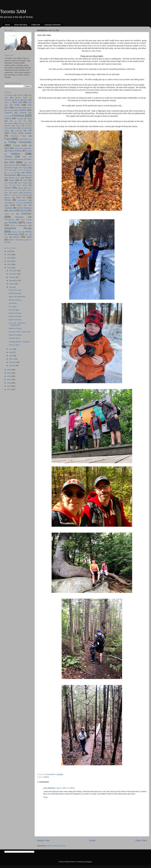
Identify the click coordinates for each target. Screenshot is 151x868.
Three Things (26, 220)
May (11, 352)
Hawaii (29, 151)
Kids (12, 162)
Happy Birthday (15, 151)
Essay (7, 131)
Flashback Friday (18, 136)
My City (23, 180)
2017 (9, 379)
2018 (9, 376)
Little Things (23, 168)
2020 (9, 370)
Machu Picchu (94, 46)
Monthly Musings (15, 293)
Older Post (141, 840)
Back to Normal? (15, 320)
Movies (28, 178)
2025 (9, 255)
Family (14, 133)
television (19, 217)
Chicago (7, 116)
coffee (29, 119)
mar (9, 173)
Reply (45, 797)
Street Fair (9, 214)
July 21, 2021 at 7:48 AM (65, 788)
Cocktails (20, 119)
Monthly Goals (14, 178)
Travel (29, 223)
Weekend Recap (18, 228)
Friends (16, 146)
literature (10, 168)
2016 (9, 383)
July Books (13, 303)
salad (6, 203)
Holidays (8, 157)
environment (25, 128)
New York (8, 185)
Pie (21, 190)
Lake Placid (96, 51)
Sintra (143, 46)
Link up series (14, 165)
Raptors (7, 198)
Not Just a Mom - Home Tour (20, 332)
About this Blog (21, 25)
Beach (17, 100)
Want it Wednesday (19, 225)
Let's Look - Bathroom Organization (17, 324)
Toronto (13, 222)
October (12, 277)
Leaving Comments (52, 25)
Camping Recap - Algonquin (19, 342)
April (11, 356)
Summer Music (14, 338)
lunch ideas (8, 170)
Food (7, 139)
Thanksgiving (9, 220)
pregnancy (27, 193)
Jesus (29, 159)
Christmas (18, 116)
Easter (14, 128)
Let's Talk (28, 163)
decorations (9, 123)
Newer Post (43, 840)
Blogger (89, 862)
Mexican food (26, 175)
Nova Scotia (22, 185)
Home (7, 25)
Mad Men (20, 170)
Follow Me (36, 25)
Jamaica (20, 159)
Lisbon (29, 165)
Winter (16, 237)
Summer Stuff (14, 345)
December (13, 271)
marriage (17, 173)
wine (6, 237)
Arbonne (20, 95)
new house (9, 183)
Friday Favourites (20, 142)
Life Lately (13, 306)
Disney (18, 126)
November (13, 274)
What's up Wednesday (17, 297)
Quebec (26, 195)
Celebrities (8, 113)
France (29, 139)
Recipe (8, 200)
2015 (9, 386)
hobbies (46, 777)
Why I (27, 235)
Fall (30, 130)
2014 (9, 389)
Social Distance (24, 208)
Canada (22, 110)
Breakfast (18, 108)
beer (26, 100)
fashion (28, 133)
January (12, 365)
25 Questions (9, 95)
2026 (9, 251)
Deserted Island (23, 123)
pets (15, 190)
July (11, 287)
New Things (23, 183)
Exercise (19, 131)
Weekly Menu (17, 232)
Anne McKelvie (49, 788)
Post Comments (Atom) (56, 846)
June (11, 349)
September (13, 281)
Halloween (27, 148)
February (13, 362)
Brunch (29, 108)
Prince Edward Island (15, 195)
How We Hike (14, 310)
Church (8, 118)
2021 (9, 268)
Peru (9, 190)
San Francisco (18, 203)
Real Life (21, 197)
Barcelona (8, 100)
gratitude (17, 148)
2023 (9, 261)
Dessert (7, 126)
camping (10, 110)
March (12, 359)
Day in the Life (18, 121)
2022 (9, 264)
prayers (15, 193)
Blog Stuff (17, 102)
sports (11, 210)
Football (21, 139)
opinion (21, 188)
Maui (53, 48)
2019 (9, 373)
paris (30, 188)
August (12, 284)
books (17, 105)
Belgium (7, 102)
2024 (9, 258)
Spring (23, 210)
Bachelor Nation (21, 98)
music (12, 180)
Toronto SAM (13, 12)
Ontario (8, 188)
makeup (29, 170)
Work (29, 237)
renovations (22, 200)
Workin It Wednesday (17, 240)
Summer (26, 214)
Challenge (23, 113)
